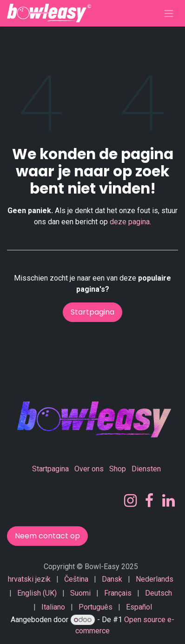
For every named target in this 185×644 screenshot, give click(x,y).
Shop (118, 469)
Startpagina (92, 312)
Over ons (89, 469)
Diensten (146, 469)
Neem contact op (47, 536)
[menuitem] (29, 579)
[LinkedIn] (168, 501)
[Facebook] (149, 501)
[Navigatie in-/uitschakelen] (169, 13)
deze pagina (130, 222)
